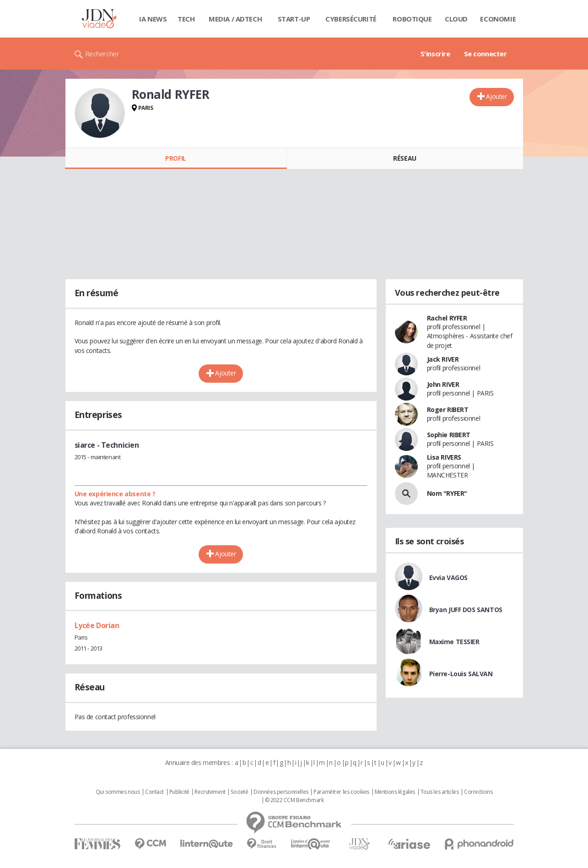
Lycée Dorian (97, 625)
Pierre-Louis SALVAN (461, 674)
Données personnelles (281, 792)
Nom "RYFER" (447, 493)
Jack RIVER (443, 359)
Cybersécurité (351, 19)
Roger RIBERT (448, 410)
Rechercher (102, 54)
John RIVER (443, 384)
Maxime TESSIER (454, 642)
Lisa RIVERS (444, 457)
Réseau (405, 158)
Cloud (456, 19)
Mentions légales (395, 792)
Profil (175, 158)
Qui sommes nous (118, 792)
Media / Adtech (235, 19)
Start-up (294, 19)
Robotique (412, 19)
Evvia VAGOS (448, 578)
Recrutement (210, 792)
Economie (498, 19)
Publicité (179, 792)
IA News (153, 19)
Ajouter (496, 96)
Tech (186, 19)
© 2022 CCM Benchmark (294, 800)
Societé (239, 792)
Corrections (478, 792)
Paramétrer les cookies (341, 792)
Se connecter (486, 54)
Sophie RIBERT (449, 435)
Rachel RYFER (447, 318)
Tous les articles (440, 792)
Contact (154, 792)
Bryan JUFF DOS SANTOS (466, 610)
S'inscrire (435, 54)
